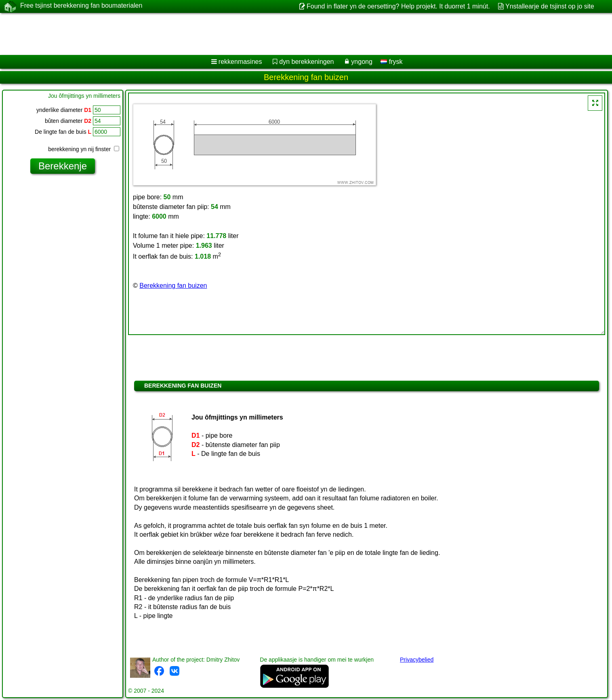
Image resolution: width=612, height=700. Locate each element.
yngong (362, 62)
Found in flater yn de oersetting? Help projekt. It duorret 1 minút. (398, 6)
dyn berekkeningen (306, 62)
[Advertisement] (245, 34)
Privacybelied (417, 660)
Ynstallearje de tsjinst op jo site (550, 6)
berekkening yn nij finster (84, 149)
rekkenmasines (240, 62)
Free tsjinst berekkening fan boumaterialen (81, 6)
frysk (391, 62)
